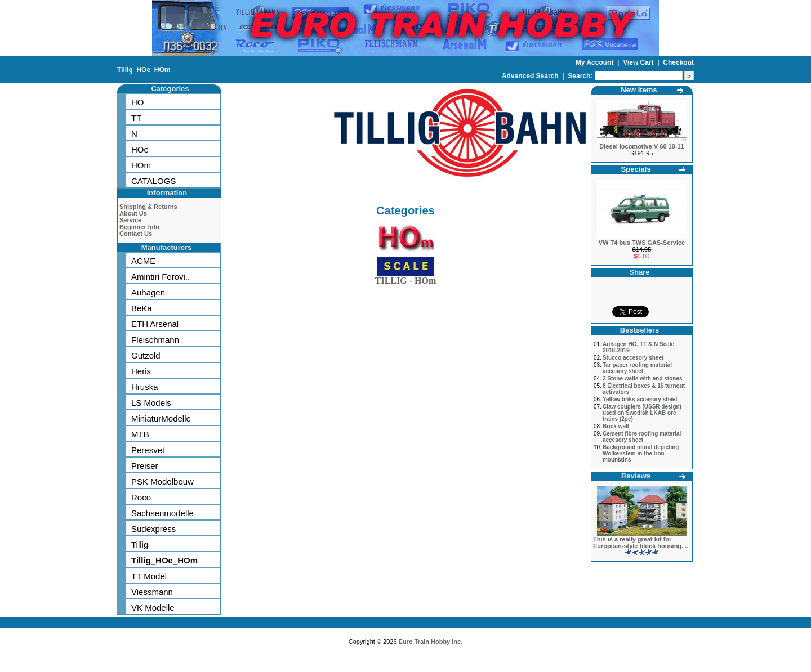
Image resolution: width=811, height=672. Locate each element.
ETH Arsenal (155, 324)
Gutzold (146, 355)
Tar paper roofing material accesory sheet (637, 368)
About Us (133, 213)
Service (130, 220)
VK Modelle (153, 608)
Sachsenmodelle (162, 513)
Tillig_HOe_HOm (144, 70)
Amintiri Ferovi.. (161, 277)
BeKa (142, 308)
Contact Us (136, 234)
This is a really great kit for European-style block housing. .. (641, 543)
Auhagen (148, 292)
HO (138, 102)
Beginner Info (139, 227)
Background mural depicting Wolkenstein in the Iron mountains (641, 453)
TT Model (149, 576)
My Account (596, 62)
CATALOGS (153, 181)
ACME (143, 261)
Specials (636, 169)
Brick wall (616, 426)
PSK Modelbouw (162, 481)
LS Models (151, 403)
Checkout (678, 62)
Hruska (145, 387)
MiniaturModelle (161, 418)
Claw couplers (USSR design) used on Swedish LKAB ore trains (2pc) (642, 413)
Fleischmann (155, 340)
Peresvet (148, 450)
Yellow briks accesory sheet (640, 399)
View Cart (639, 62)
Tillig (140, 545)
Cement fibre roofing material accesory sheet (642, 437)
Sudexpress (153, 529)
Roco (141, 497)
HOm (141, 165)
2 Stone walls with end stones (643, 378)
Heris (141, 371)
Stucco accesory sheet (633, 358)
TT (136, 118)
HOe (140, 149)
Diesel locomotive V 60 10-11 (641, 146)
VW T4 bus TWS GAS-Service (642, 243)
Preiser (145, 466)
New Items (639, 90)
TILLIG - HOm (405, 278)
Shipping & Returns (148, 207)
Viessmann (152, 592)
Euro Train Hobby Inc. (431, 642)
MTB (140, 434)
